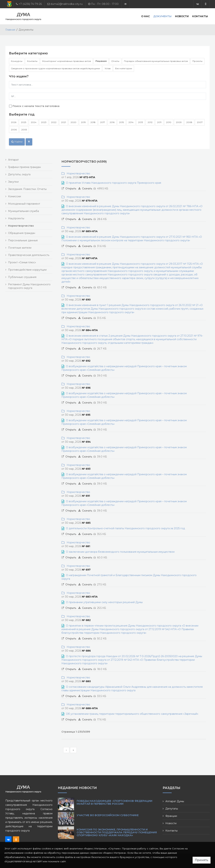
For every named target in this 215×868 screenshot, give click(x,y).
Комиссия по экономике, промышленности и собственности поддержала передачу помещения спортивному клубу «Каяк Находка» (117, 832)
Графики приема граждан (24, 167)
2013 (141, 122)
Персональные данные (23, 240)
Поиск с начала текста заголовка (36, 106)
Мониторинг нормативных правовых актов (66, 61)
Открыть (71, 189)
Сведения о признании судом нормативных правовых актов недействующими (55, 68)
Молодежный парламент (24, 204)
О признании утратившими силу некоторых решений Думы (104, 602)
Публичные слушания (22, 277)
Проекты (197, 61)
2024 (34, 122)
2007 (200, 122)
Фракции (171, 816)
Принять (202, 860)
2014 (131, 122)
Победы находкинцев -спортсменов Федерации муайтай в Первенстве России (114, 802)
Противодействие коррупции (27, 270)
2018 (93, 122)
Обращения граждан (22, 233)
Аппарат (13, 160)
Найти (17, 142)
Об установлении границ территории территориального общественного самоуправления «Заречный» (132, 714)
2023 (44, 122)
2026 (14, 122)
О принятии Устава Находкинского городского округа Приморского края (114, 183)
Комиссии (15, 196)
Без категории (124, 68)
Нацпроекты (16, 218)
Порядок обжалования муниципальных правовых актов (156, 61)
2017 (103, 122)
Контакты (200, 16)
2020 (73, 122)
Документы (162, 16)
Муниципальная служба (23, 211)
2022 (54, 122)
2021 (64, 122)
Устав (108, 68)
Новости (182, 16)
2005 (24, 130)
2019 (83, 122)
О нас (145, 16)
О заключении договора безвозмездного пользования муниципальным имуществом (120, 552)
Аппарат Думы (175, 801)
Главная (10, 30)
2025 (24, 122)
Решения (101, 61)
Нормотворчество (78, 173)
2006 (14, 130)
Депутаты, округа (19, 174)
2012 (150, 122)
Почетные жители (20, 248)
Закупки (13, 182)
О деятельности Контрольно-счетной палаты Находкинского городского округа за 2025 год (125, 528)
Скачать (87, 189)
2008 (189, 122)
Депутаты (172, 809)
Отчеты (115, 61)
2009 (179, 122)
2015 (121, 122)
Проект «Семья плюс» (22, 262)
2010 (169, 122)
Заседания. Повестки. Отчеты (27, 189)
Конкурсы (17, 61)
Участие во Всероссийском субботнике (108, 815)
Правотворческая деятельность (29, 255)
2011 (159, 122)
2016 (112, 122)
